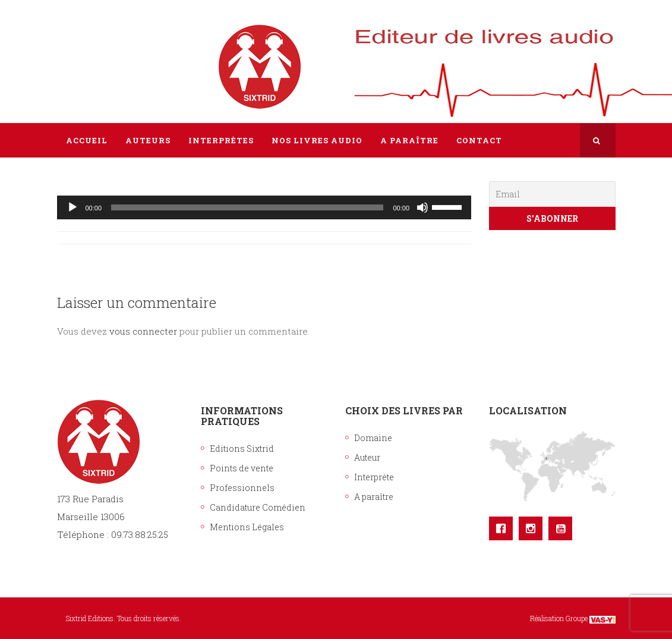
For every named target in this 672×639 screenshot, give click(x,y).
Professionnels (242, 488)
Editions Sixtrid (242, 448)
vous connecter (143, 331)
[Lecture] (72, 207)
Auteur (367, 457)
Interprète (374, 477)
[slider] (247, 207)
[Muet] (422, 207)
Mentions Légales (247, 527)
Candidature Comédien (258, 507)
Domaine (373, 438)
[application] (264, 207)
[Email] (552, 194)
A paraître (374, 497)
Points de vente (242, 468)
